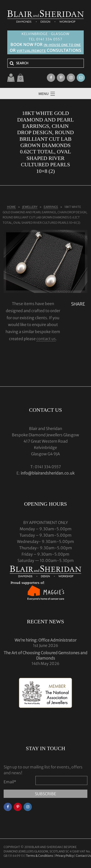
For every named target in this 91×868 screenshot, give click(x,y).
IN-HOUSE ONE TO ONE (62, 45)
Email (10, 782)
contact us (46, 339)
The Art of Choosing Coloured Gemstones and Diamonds (45, 655)
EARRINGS (51, 207)
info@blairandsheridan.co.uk (48, 473)
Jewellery (30, 207)
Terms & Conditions (40, 856)
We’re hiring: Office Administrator (45, 640)
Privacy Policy (64, 856)
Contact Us (83, 856)
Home (11, 207)
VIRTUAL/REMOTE (31, 51)
